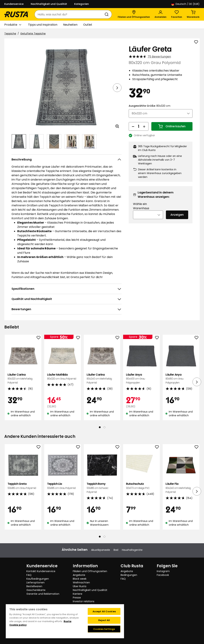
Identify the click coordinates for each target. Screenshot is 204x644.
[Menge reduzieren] (133, 126)
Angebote (79, 575)
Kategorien (82, 4)
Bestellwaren (34, 586)
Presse (77, 598)
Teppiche (10, 34)
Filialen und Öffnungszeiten (90, 571)
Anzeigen (177, 215)
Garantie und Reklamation (43, 594)
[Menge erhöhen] (144, 126)
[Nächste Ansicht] (117, 88)
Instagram (163, 571)
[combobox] (70, 14)
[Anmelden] (161, 14)
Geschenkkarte (36, 590)
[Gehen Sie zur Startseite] (17, 14)
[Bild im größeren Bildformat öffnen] (117, 126)
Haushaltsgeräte (132, 550)
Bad (116, 550)
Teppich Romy (102, 488)
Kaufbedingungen (38, 579)
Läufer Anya (141, 379)
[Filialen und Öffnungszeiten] (134, 14)
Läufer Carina (23, 379)
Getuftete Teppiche (33, 34)
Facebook (163, 575)
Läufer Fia (181, 488)
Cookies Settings (104, 629)
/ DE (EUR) (185, 4)
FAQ (29, 575)
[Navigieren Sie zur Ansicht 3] (54, 141)
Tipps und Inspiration (43, 25)
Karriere (78, 594)
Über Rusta (80, 586)
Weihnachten (81, 583)
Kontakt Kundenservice (41, 571)
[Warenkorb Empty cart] (193, 14)
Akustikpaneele (101, 550)
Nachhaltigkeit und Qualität (49, 4)
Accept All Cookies (104, 611)
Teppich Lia (63, 486)
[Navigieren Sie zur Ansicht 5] (89, 141)
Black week (80, 579)
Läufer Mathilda (63, 377)
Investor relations (84, 601)
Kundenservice (14, 4)
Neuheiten (70, 25)
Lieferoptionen (35, 583)
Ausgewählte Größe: (150, 106)
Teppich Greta (23, 486)
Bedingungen (129, 575)
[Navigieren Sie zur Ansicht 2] (36, 141)
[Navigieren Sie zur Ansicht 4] (72, 141)
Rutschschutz (141, 486)
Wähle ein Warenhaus (141, 206)
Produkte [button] (13, 25)
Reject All (104, 620)
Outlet (88, 25)
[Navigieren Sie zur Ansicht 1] (19, 141)
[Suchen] (107, 14)
